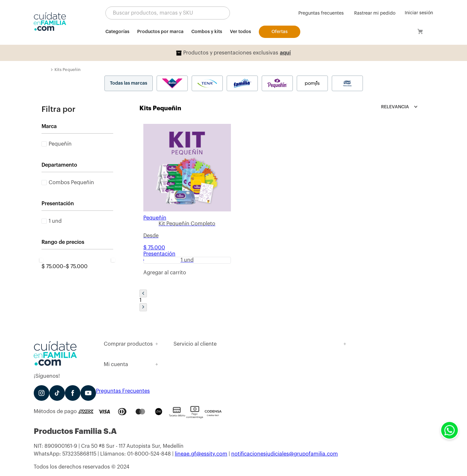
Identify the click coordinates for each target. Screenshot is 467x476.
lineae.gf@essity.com (201, 454)
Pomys (312, 83)
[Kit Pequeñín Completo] (187, 204)
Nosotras (172, 83)
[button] (168, 13)
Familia (242, 83)
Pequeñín (277, 83)
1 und (55, 221)
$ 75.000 (52, 267)
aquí (285, 53)
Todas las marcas (129, 83)
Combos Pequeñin (71, 183)
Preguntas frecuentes (321, 13)
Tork (347, 83)
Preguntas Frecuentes (123, 391)
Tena (207, 83)
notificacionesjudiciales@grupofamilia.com (285, 454)
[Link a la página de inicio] (48, 70)
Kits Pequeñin (67, 70)
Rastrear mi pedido (375, 13)
